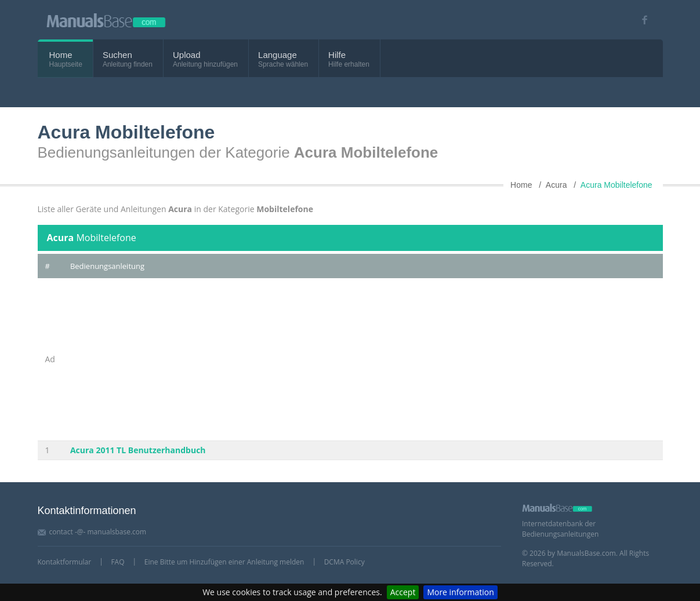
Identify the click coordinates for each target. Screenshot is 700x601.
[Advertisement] (363, 359)
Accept (403, 592)
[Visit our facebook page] (641, 20)
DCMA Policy (344, 562)
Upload (187, 55)
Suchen (117, 55)
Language (278, 55)
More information (460, 592)
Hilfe (337, 55)
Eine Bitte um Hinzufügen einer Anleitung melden (224, 562)
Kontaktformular (65, 562)
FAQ (117, 562)
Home (61, 55)
